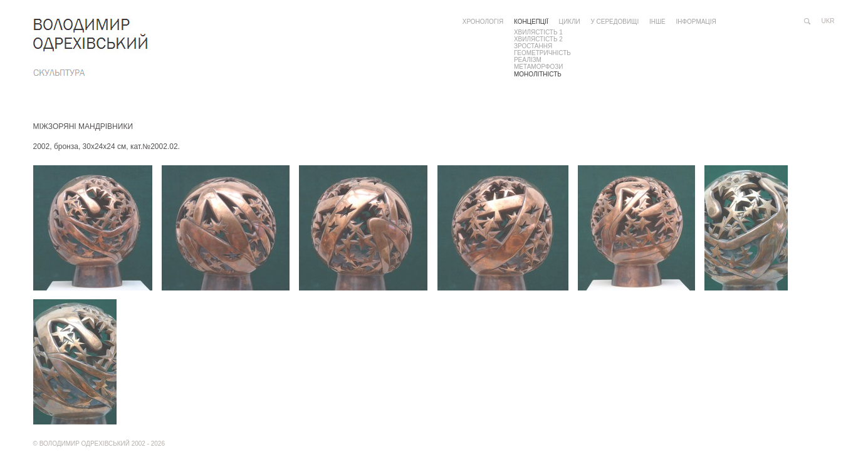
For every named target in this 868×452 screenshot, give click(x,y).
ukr (828, 21)
